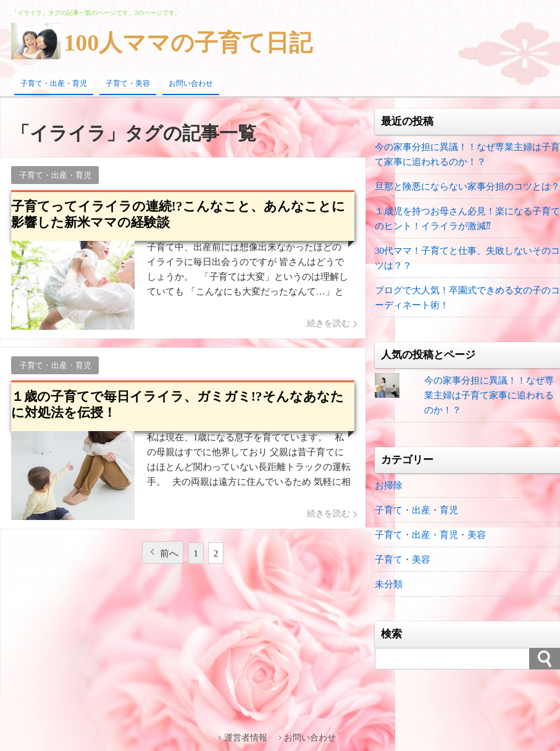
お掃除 (389, 485)
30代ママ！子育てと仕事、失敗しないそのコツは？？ (467, 258)
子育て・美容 (128, 83)
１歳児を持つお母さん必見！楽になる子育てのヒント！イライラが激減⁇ (467, 219)
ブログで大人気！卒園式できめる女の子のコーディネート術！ (467, 298)
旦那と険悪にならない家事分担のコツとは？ (467, 187)
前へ (169, 553)
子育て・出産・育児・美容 (430, 535)
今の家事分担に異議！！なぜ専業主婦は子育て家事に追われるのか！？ (467, 154)
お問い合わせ (191, 83)
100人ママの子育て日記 (188, 43)
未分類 (389, 584)
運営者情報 (246, 738)
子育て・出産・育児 (54, 83)
